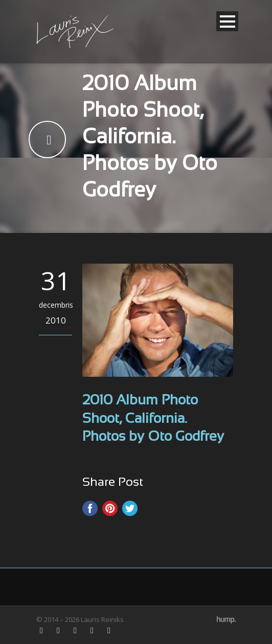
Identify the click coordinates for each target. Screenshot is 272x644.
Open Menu (227, 21)
